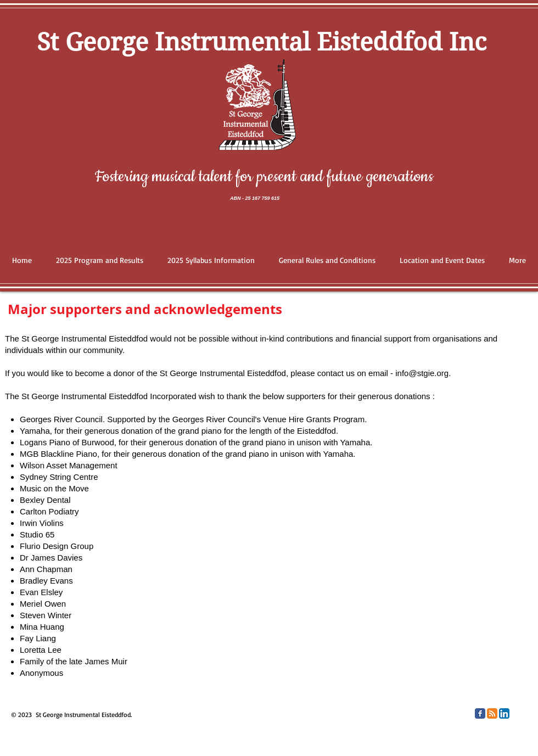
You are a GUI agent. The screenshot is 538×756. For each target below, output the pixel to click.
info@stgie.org (422, 373)
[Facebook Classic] (480, 713)
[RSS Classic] (492, 713)
